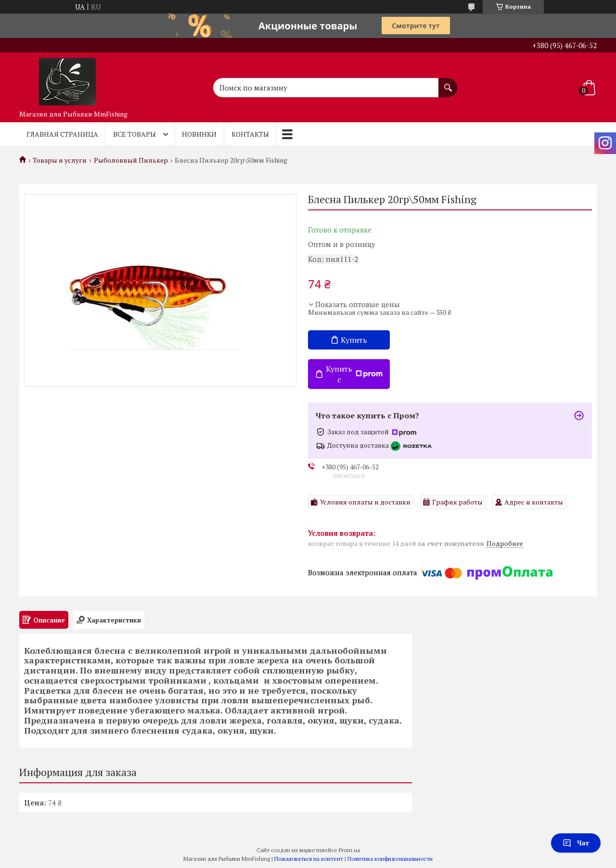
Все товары (135, 134)
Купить (354, 340)
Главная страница (62, 134)
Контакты (250, 134)
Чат (576, 843)
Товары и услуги (60, 160)
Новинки (199, 134)
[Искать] (448, 83)
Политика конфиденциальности (390, 859)
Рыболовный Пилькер (131, 160)
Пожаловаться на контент (309, 859)
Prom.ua (349, 850)
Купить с (354, 374)
